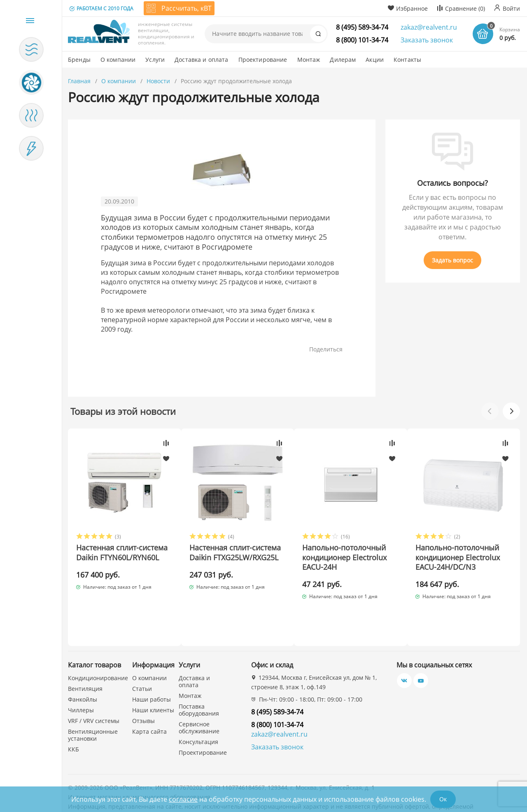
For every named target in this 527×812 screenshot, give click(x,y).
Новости (158, 81)
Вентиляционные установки (93, 707)
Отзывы (143, 692)
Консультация (198, 713)
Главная (79, 81)
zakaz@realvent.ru (429, 27)
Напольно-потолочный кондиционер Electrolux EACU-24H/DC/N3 (465, 557)
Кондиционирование (98, 649)
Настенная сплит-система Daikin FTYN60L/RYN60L (107, 557)
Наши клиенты (153, 682)
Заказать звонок (427, 40)
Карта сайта (149, 703)
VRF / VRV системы (94, 692)
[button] (511, 411)
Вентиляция (85, 660)
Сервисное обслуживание (199, 699)
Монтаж (190, 667)
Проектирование (203, 724)
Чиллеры (81, 682)
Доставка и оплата (194, 653)
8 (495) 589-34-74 (362, 27)
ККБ (73, 721)
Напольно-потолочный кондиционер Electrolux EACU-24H (349, 557)
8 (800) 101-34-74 (362, 40)
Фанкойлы (83, 671)
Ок (443, 799)
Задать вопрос (452, 260)
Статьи (142, 660)
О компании (119, 81)
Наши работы (152, 671)
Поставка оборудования (199, 681)
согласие (183, 799)
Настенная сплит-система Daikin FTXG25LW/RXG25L (224, 557)
